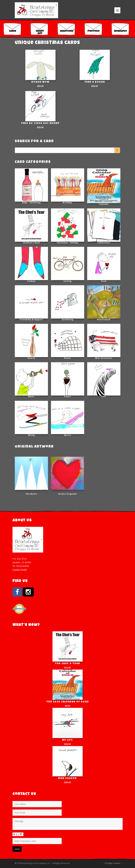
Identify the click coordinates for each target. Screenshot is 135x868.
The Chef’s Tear (67, 664)
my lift (67, 740)
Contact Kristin (20, 570)
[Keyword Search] (65, 150)
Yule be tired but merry (40, 123)
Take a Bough (95, 82)
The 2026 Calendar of (68, 702)
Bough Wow (40, 82)
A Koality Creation (113, 863)
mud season (67, 778)
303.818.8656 (23, 566)
